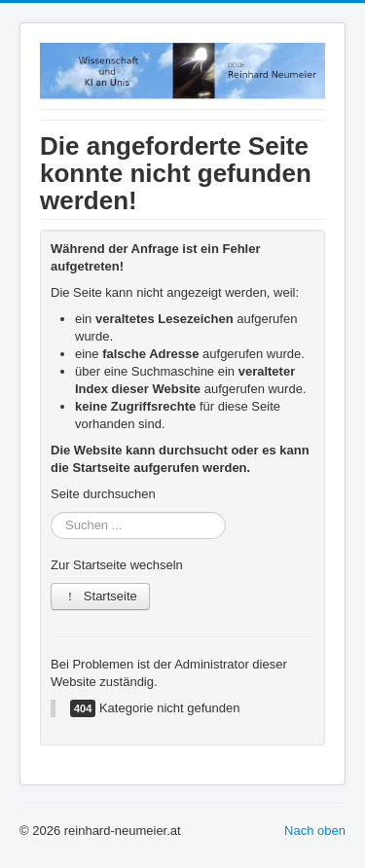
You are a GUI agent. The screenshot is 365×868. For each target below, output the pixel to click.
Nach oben (315, 831)
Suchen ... (51, 512)
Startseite (100, 596)
